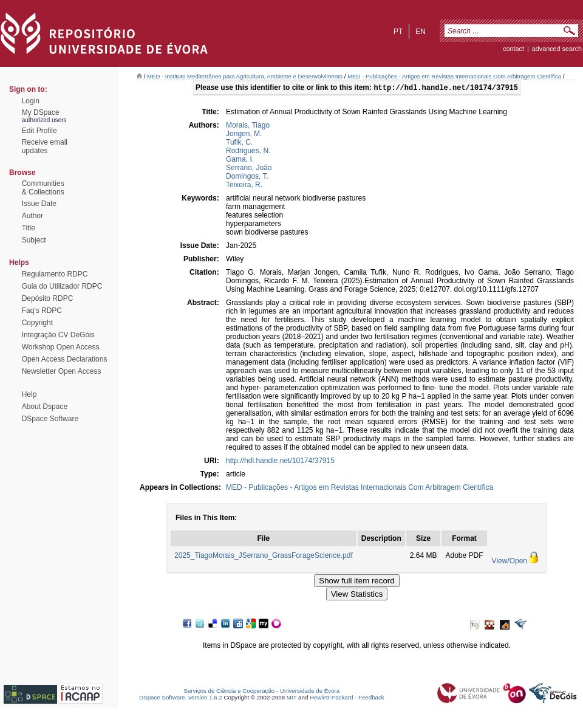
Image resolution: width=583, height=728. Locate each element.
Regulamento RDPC (55, 274)
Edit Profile (39, 131)
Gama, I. (240, 160)
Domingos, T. (247, 177)
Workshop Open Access (61, 347)
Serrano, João (249, 169)
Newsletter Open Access (62, 371)
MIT (292, 699)
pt (398, 32)
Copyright (37, 323)
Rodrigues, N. (248, 152)
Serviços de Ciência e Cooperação (230, 692)
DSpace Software (50, 419)
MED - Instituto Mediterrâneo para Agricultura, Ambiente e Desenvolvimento (245, 76)
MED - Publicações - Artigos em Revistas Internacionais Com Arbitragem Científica (454, 76)
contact (513, 49)
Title (29, 228)
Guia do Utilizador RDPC (62, 286)
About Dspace (45, 407)
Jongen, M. (244, 135)
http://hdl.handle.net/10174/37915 (280, 462)
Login (31, 101)
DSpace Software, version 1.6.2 (181, 699)
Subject (34, 240)
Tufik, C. (239, 143)
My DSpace (41, 112)
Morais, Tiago (248, 126)
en (421, 32)
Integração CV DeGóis (58, 335)
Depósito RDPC (48, 298)
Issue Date (39, 204)
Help (29, 394)
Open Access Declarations (65, 359)
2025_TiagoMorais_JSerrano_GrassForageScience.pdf (264, 557)
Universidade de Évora (310, 692)
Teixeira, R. (244, 186)
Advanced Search (557, 49)
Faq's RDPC (42, 311)
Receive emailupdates (45, 146)
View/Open (510, 562)
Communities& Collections (43, 188)
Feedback (371, 699)
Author (32, 216)
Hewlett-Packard (331, 699)
